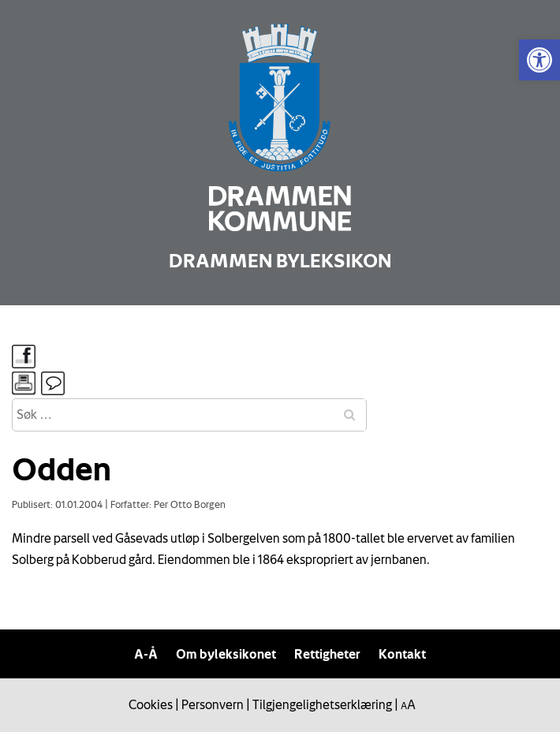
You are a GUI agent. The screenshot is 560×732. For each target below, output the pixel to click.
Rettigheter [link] (327, 654)
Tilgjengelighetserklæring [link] (322, 704)
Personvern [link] (213, 704)
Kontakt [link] (402, 654)
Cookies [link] (151, 704)
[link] (539, 60)
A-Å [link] (146, 654)
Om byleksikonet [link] (226, 654)
